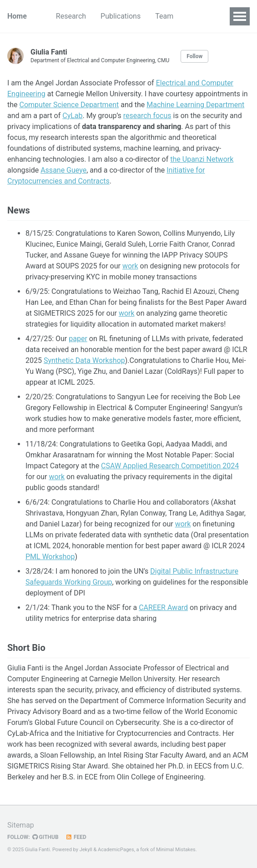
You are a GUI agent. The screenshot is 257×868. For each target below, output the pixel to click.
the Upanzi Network (202, 159)
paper (78, 339)
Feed (76, 837)
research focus (147, 116)
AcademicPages (116, 850)
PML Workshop (50, 557)
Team (164, 16)
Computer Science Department (69, 105)
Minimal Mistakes (176, 850)
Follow (194, 56)
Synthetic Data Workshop (84, 360)
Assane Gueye (63, 170)
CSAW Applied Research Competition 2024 (170, 466)
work (130, 266)
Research (71, 16)
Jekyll (86, 850)
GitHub (45, 837)
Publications (121, 16)
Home (17, 16)
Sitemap (21, 825)
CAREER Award (163, 608)
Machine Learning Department (195, 105)
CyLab (72, 116)
